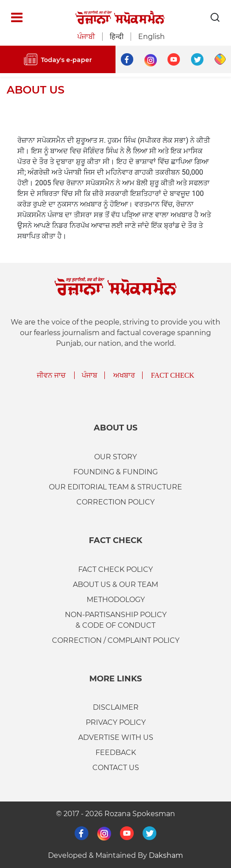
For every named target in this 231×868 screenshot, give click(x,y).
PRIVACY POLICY (116, 722)
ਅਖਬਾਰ (124, 375)
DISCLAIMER (116, 707)
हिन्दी (117, 37)
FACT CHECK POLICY (115, 569)
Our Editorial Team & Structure (115, 487)
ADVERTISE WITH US (116, 737)
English (151, 37)
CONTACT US (116, 768)
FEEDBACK (116, 753)
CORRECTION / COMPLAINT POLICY (116, 640)
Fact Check (173, 375)
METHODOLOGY (116, 600)
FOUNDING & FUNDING (115, 472)
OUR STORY (115, 457)
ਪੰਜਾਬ (90, 375)
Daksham (166, 855)
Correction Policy (115, 502)
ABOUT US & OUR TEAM (115, 585)
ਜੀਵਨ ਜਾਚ (51, 375)
